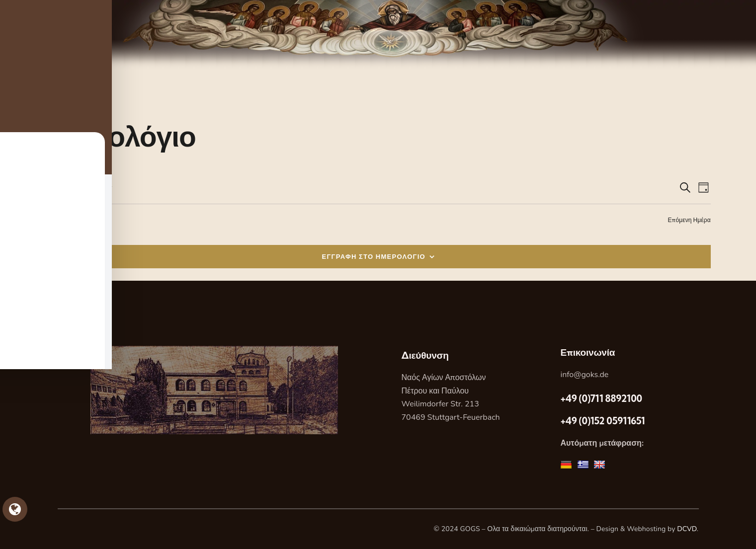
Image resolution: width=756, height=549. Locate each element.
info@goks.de (584, 375)
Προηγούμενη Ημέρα (73, 220)
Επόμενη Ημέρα (689, 220)
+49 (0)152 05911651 (602, 421)
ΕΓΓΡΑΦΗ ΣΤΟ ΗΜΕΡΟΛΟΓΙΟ (374, 256)
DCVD (687, 529)
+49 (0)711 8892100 (601, 398)
